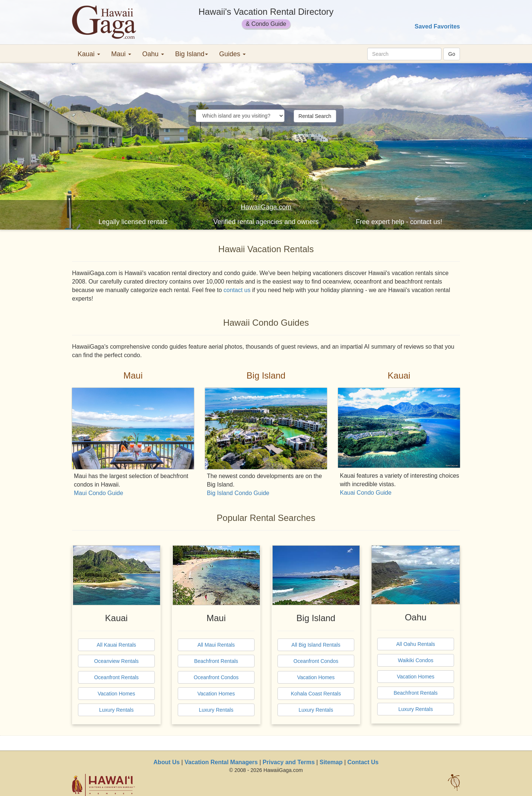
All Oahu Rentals (415, 644)
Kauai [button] (89, 54)
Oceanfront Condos (216, 677)
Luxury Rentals (116, 710)
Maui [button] (121, 54)
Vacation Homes (116, 694)
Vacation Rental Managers (221, 762)
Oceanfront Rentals (117, 677)
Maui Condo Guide (98, 493)
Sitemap (331, 762)
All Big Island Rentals (316, 645)
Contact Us (363, 762)
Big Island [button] (192, 54)
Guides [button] (232, 54)
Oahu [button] (153, 54)
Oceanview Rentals (117, 661)
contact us (237, 290)
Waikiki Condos (416, 660)
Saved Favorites (437, 26)
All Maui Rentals (216, 645)
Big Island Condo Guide (238, 493)
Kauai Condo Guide (366, 493)
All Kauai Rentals (117, 645)
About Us (166, 762)
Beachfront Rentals (216, 661)
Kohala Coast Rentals (316, 694)
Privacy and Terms (289, 762)
